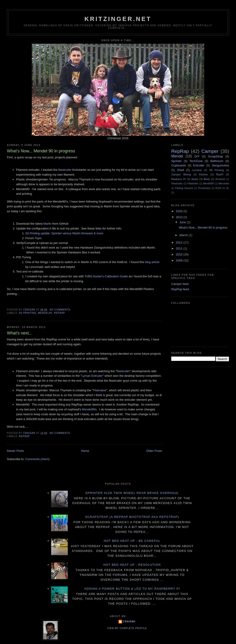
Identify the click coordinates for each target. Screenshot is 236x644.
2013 (180, 217)
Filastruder (177, 184)
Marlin (47, 224)
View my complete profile (127, 628)
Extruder (199, 165)
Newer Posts (15, 451)
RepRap (59, 313)
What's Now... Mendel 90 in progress (41, 151)
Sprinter (177, 161)
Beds (207, 179)
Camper (210, 151)
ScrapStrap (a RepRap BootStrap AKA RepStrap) (132, 517)
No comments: (61, 310)
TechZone (196, 161)
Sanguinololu (220, 165)
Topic (38, 238)
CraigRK (129, 622)
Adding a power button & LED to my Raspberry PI (132, 589)
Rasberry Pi (178, 179)
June (183, 222)
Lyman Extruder (92, 376)
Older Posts (154, 451)
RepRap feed (180, 289)
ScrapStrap (216, 156)
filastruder (65, 170)
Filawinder (193, 184)
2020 (180, 211)
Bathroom (217, 161)
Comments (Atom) (37, 459)
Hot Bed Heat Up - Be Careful (132, 541)
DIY (197, 156)
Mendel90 (45, 313)
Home (85, 451)
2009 (180, 260)
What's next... (20, 333)
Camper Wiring (181, 174)
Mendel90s (89, 409)
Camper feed (180, 284)
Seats (195, 179)
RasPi (220, 174)
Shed (180, 170)
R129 (218, 188)
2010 (180, 254)
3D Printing (28, 313)
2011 (180, 248)
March (184, 235)
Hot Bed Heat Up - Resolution (132, 565)
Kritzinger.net (118, 19)
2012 (180, 242)
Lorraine (197, 170)
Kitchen (204, 174)
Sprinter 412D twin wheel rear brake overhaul (132, 493)
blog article (152, 262)
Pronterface (204, 188)
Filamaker (100, 390)
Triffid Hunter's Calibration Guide (106, 276)
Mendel (177, 156)
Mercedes (224, 184)
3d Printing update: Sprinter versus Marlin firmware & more (64, 233)
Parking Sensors (184, 188)
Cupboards (179, 165)
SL (228, 188)
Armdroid (220, 179)
